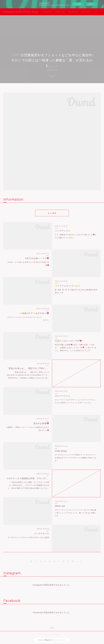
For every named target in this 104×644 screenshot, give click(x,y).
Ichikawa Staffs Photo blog (20, 12)
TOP (96, 12)
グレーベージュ (63, 396)
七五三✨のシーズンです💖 (68, 341)
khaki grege (61, 451)
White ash (60, 506)
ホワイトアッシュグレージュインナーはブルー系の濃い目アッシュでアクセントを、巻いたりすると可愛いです (76, 513)
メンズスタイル (41, 533)
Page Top (52, 628)
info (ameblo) (47, 12)
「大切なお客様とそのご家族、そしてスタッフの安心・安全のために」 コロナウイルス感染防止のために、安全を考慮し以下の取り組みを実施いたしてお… (28, 485)
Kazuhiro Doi (73, 12)
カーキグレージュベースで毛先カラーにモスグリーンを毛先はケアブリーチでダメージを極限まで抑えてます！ (76, 458)
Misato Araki (60, 12)
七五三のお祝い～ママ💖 (37, 258)
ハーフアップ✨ (63, 231)
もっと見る (52, 213)
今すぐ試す (78, 4)
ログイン (91, 4)
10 (73, 561)
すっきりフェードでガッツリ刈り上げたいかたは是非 (28, 537)
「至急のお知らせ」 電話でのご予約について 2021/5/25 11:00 (28, 368)
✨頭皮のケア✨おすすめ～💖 (34, 313)
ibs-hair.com (86, 12)
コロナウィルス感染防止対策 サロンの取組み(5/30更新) (28, 478)
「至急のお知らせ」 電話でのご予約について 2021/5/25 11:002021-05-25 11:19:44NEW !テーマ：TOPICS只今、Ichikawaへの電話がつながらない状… (29, 375)
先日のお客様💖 (41, 423)
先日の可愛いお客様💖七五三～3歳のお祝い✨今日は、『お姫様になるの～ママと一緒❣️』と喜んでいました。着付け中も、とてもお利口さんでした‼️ (76, 348)
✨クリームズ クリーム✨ (68, 286)
